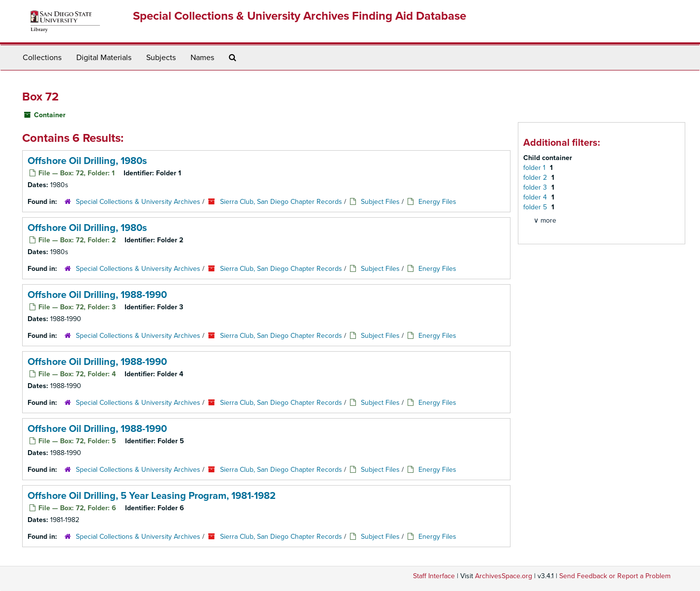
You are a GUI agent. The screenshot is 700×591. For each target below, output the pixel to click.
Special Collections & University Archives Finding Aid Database (300, 16)
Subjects (161, 58)
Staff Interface (434, 576)
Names (202, 58)
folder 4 (536, 197)
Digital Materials (104, 58)
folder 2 (536, 178)
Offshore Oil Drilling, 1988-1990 (97, 295)
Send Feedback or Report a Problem (615, 576)
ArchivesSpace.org (504, 576)
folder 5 (536, 207)
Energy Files (437, 202)
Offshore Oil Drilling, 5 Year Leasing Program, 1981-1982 (152, 496)
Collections (42, 58)
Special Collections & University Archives (138, 202)
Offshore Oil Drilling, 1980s (87, 161)
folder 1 (535, 168)
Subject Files (380, 202)
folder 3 (536, 187)
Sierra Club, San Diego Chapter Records (281, 202)
